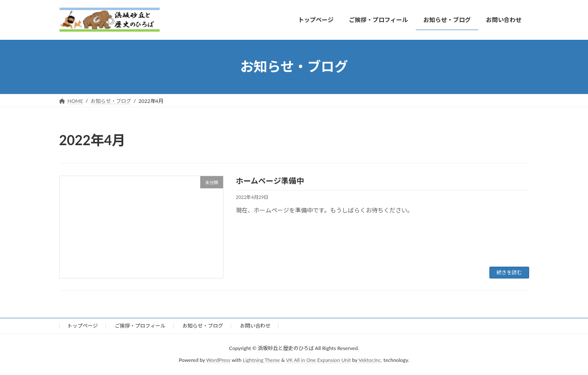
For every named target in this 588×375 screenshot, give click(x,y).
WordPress (218, 360)
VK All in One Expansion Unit (318, 360)
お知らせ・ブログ (203, 326)
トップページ (83, 326)
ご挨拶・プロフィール (140, 326)
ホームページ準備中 (270, 181)
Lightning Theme (262, 360)
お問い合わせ (255, 326)
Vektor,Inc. (370, 360)
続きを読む (509, 272)
